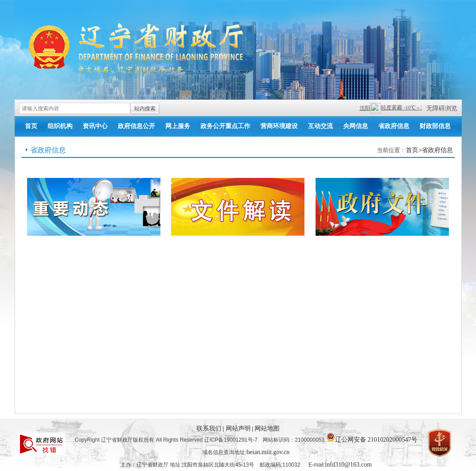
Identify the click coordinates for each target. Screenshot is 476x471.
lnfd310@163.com (348, 465)
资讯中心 (95, 126)
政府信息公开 (136, 126)
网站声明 (239, 429)
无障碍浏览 (442, 108)
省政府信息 (394, 126)
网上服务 (178, 126)
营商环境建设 (279, 126)
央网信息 (356, 126)
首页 (31, 126)
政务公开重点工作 (225, 126)
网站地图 (267, 429)
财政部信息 (435, 126)
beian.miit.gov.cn (268, 452)
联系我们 (210, 429)
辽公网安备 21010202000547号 (372, 437)
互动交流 (320, 126)
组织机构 (60, 126)
